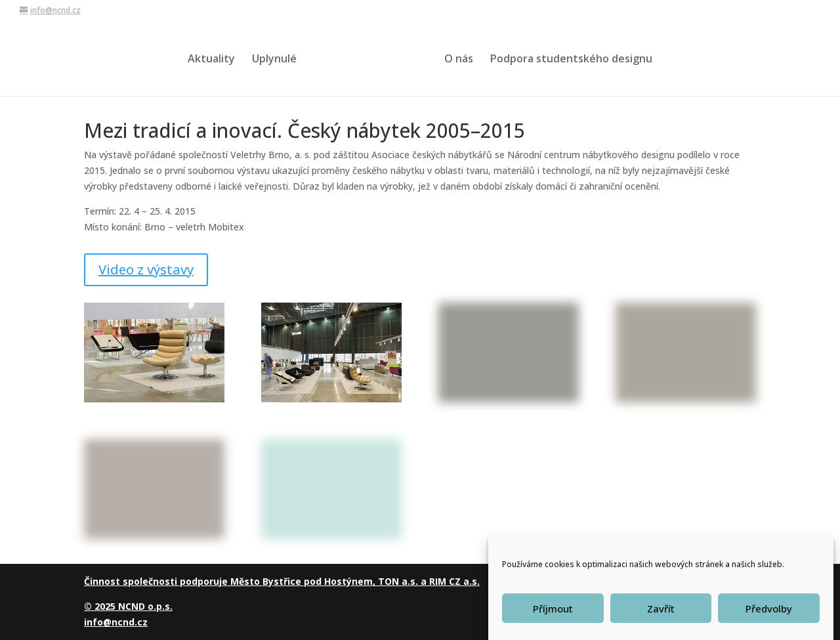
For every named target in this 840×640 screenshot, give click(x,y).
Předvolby (769, 618)
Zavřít (661, 618)
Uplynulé (274, 60)
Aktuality (211, 60)
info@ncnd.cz (116, 622)
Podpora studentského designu (571, 60)
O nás (459, 60)
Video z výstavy (146, 269)
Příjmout (553, 618)
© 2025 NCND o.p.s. (128, 606)
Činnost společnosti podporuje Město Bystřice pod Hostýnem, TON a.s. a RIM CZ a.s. (282, 581)
